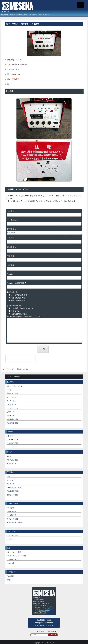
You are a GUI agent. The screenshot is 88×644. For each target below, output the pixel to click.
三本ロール (11, 412)
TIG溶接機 (10, 508)
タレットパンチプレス (15, 386)
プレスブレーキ (12, 393)
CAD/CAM (10, 416)
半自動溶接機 (11, 512)
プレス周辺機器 (12, 460)
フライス (10, 480)
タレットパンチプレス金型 (16, 556)
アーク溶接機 (17, 369)
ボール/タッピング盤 (14, 488)
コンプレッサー (12, 535)
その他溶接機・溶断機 (15, 523)
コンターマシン (12, 440)
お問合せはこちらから (40, 613)
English (53, 631)
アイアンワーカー (13, 408)
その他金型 (11, 563)
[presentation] (20, 359)
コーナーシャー (12, 401)
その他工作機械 (12, 495)
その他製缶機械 (12, 443)
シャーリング (11, 397)
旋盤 (8, 476)
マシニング (11, 484)
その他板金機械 (12, 423)
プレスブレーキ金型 (14, 552)
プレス (9, 456)
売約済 (25, 369)
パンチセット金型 (13, 559)
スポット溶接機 (12, 519)
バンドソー (11, 436)
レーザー (10, 390)
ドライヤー (11, 539)
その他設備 (11, 576)
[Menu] (80, 5)
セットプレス (11, 405)
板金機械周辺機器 (13, 419)
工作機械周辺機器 (13, 491)
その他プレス (11, 464)
